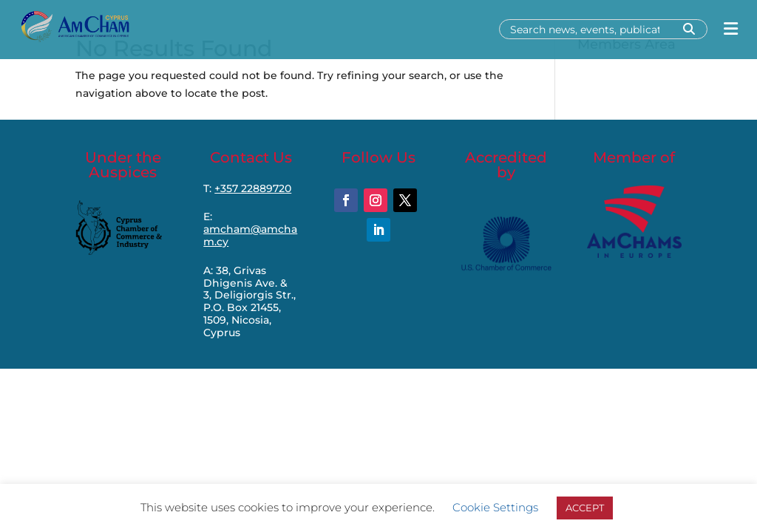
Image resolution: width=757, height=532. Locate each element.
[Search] (590, 30)
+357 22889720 (253, 188)
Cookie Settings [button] (495, 507)
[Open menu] (731, 29)
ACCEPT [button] (585, 508)
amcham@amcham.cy (250, 235)
